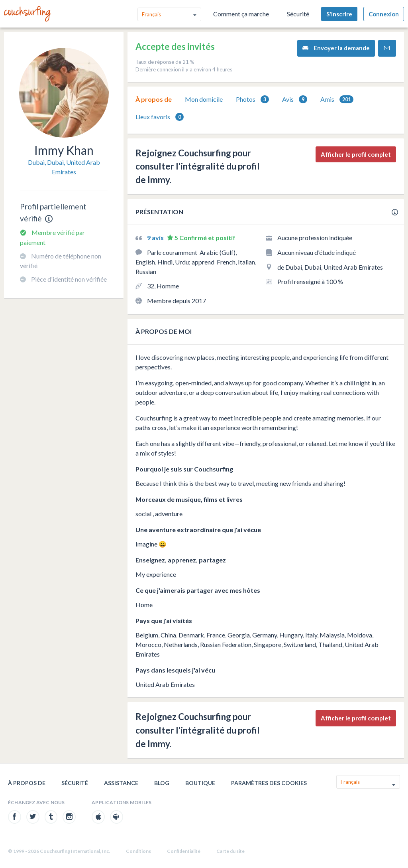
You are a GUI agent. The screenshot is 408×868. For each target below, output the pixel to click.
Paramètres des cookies (269, 783)
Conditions (138, 851)
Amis (337, 100)
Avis (295, 100)
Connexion (384, 14)
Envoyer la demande (336, 48)
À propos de (154, 99)
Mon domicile (204, 99)
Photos (252, 100)
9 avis (156, 238)
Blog (162, 783)
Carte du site (230, 851)
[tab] (154, 99)
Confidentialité (184, 851)
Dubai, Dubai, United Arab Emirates (64, 167)
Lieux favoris (160, 117)
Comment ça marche (241, 14)
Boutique (200, 783)
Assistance (121, 783)
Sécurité (298, 14)
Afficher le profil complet (356, 154)
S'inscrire (339, 14)
